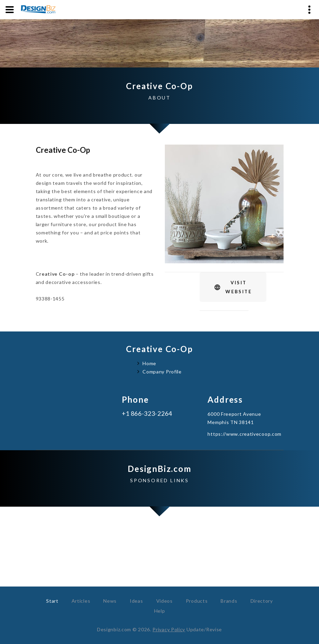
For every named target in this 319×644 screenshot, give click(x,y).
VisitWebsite (238, 287)
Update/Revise (204, 629)
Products (197, 601)
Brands (229, 601)
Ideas (136, 601)
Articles (81, 601)
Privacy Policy (169, 629)
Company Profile (162, 372)
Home (149, 363)
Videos (164, 601)
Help (160, 611)
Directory (262, 601)
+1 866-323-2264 (147, 414)
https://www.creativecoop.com (244, 434)
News (110, 601)
